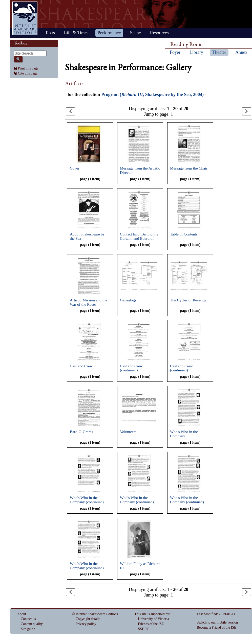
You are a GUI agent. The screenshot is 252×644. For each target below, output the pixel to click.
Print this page (28, 68)
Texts (50, 33)
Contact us (28, 619)
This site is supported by (152, 614)
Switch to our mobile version (217, 622)
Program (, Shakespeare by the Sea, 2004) (152, 94)
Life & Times (76, 33)
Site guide (28, 629)
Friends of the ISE (151, 624)
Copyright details (88, 619)
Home (25, 18)
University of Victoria (153, 619)
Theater (219, 52)
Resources (159, 33)
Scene (135, 33)
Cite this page (28, 73)
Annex (241, 52)
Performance (109, 33)
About (22, 614)
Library (196, 52)
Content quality (32, 624)
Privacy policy (86, 624)
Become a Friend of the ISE (217, 627)
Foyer (175, 52)
